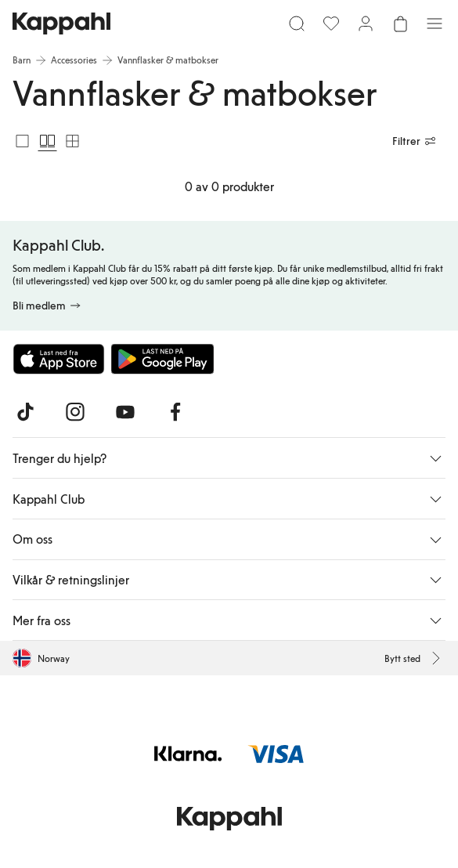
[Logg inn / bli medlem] (366, 24)
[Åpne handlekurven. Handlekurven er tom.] (400, 24)
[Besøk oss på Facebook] (175, 412)
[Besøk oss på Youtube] (125, 412)
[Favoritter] (331, 24)
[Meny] (435, 24)
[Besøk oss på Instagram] (75, 412)
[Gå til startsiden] (61, 24)
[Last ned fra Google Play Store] (163, 359)
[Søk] (297, 24)
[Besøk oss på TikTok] (25, 412)
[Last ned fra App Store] (59, 359)
